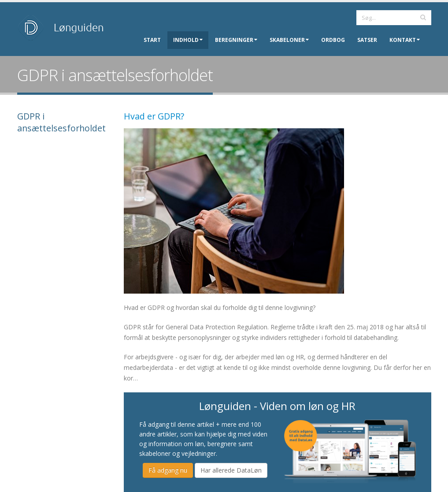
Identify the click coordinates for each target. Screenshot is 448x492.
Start (152, 40)
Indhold (188, 40)
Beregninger (236, 40)
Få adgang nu (168, 470)
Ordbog (333, 40)
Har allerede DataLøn (231, 470)
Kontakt (405, 40)
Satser (367, 40)
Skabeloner (289, 40)
